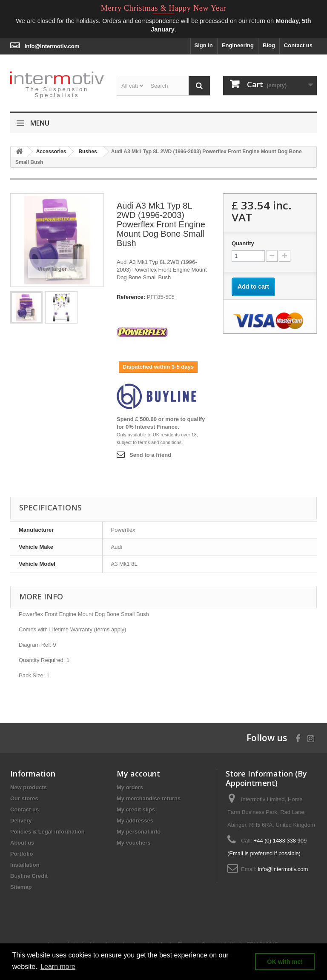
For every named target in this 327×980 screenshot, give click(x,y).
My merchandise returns (149, 798)
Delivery (21, 821)
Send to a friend (150, 455)
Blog (269, 45)
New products (29, 787)
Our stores (24, 798)
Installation (25, 865)
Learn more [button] (58, 967)
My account (138, 774)
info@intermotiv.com (52, 46)
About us (22, 843)
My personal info (139, 832)
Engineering (238, 45)
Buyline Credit (29, 876)
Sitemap (21, 887)
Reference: (131, 297)
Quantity (243, 243)
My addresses (135, 821)
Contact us (298, 45)
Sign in (203, 45)
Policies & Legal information (47, 832)
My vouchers (133, 843)
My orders (130, 787)
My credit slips (136, 810)
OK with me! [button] (285, 962)
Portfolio (22, 854)
